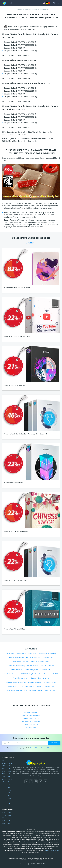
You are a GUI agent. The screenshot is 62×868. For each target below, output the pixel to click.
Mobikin (10, 795)
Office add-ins (21, 653)
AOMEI (10, 774)
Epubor (10, 798)
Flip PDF (55, 674)
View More (30, 243)
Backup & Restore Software (40, 661)
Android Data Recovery (34, 657)
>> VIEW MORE (31, 728)
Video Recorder (50, 690)
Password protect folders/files (16, 682)
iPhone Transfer (33, 666)
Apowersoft (10, 801)
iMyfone (10, 779)
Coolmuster (4, 766)
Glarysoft (10, 782)
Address (4, 820)
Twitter (41, 781)
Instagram (26, 781)
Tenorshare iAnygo (4, 779)
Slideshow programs (31, 670)
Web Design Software (14, 690)
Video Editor (11, 653)
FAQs (9, 812)
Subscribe (54, 743)
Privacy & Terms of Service (51, 850)
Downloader (12, 686)
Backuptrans (10, 787)
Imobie (10, 790)
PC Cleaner (32, 678)
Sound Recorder (43, 678)
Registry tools (49, 686)
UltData (4, 771)
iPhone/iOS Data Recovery (17, 666)
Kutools (10, 760)
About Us (4, 812)
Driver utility (32, 653)
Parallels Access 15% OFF (31, 718)
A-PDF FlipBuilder (10, 803)
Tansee (10, 793)
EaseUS (10, 768)
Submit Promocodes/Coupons (10, 820)
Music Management (20, 678)
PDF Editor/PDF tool (50, 682)
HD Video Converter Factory (4, 782)
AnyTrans (4, 774)
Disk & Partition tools (47, 666)
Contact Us (4, 823)
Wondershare (10, 771)
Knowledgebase (10, 818)
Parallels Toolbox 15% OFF (31, 721)
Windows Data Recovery (21, 661)
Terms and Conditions (48, 748)
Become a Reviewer (10, 823)
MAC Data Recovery (34, 682)
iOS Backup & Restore (11, 674)
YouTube (36, 781)
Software (40, 686)
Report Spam (10, 815)
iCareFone (4, 768)
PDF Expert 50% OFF (31, 712)
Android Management (16, 657)
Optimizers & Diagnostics (47, 653)
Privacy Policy (34, 748)
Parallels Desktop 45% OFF (31, 715)
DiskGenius (4, 776)
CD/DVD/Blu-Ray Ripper (27, 686)
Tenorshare (10, 766)
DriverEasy (4, 763)
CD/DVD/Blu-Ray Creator (29, 674)
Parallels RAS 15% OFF (31, 725)
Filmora (4, 760)
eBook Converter (45, 670)
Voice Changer (48, 657)
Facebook (31, 781)
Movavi (10, 763)
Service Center (4, 818)
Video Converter (16, 670)
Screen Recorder (45, 674)
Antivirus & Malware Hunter (33, 690)
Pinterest (46, 781)
